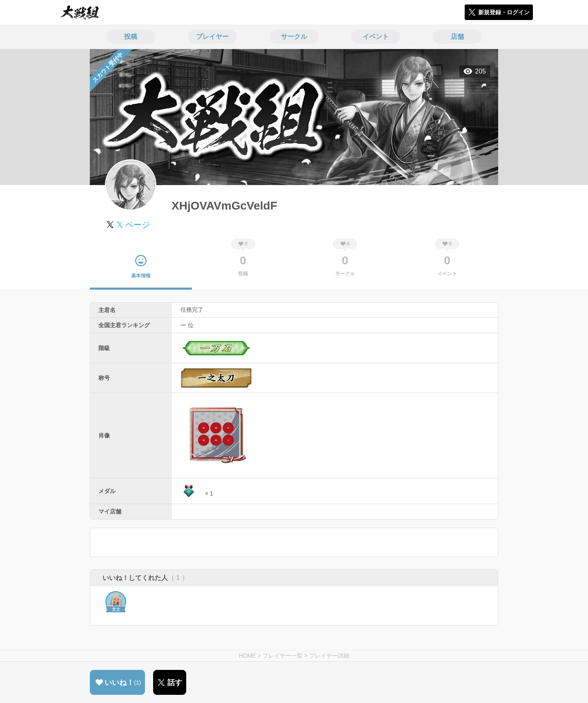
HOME (247, 656)
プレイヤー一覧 (283, 656)
